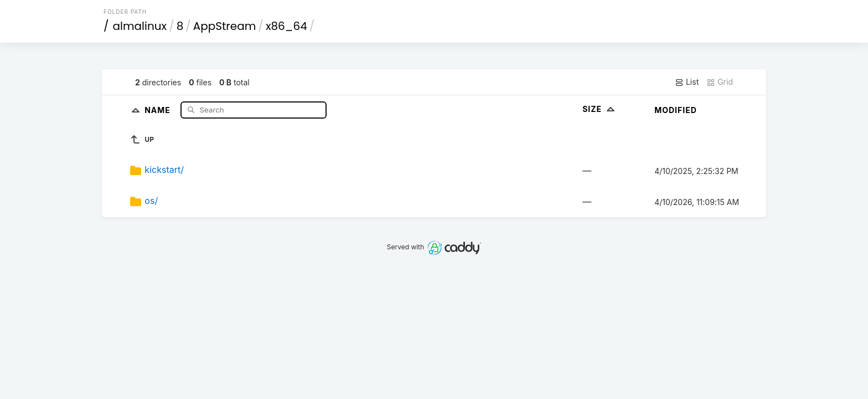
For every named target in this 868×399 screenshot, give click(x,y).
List (687, 82)
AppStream (225, 26)
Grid (720, 82)
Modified (676, 110)
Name (159, 109)
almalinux (140, 26)
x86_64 (286, 26)
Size (600, 109)
